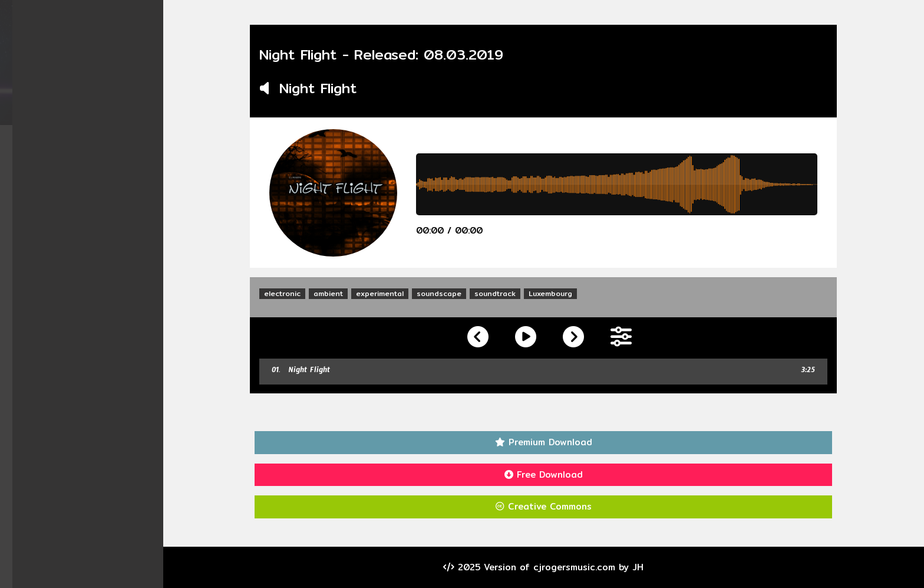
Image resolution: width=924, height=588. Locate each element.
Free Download (551, 474)
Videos (88, 204)
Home (89, 136)
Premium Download (551, 442)
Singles (88, 181)
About (88, 227)
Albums (88, 159)
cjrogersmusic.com (581, 567)
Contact (88, 250)
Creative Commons (551, 506)
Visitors (88, 272)
